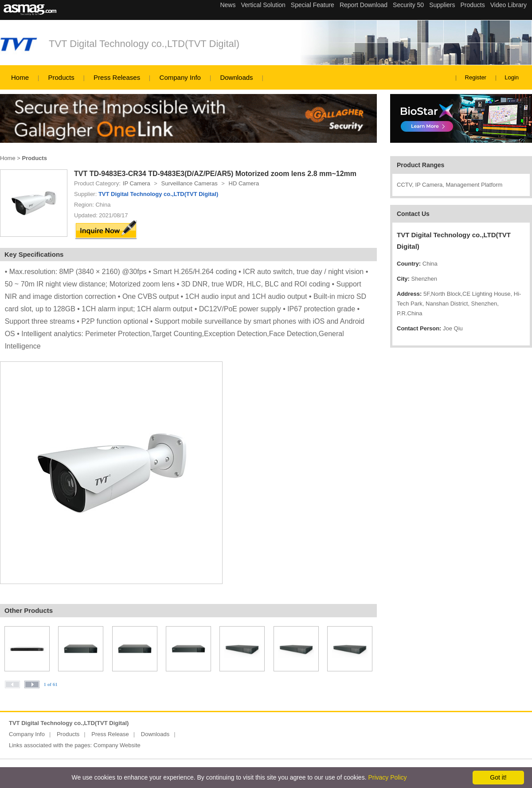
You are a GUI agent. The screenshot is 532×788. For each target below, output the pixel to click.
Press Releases (117, 77)
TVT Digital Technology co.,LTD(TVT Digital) (144, 44)
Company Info (180, 77)
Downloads (236, 77)
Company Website (117, 745)
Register (476, 77)
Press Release (110, 734)
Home (20, 77)
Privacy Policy (387, 777)
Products (61, 77)
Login (512, 77)
